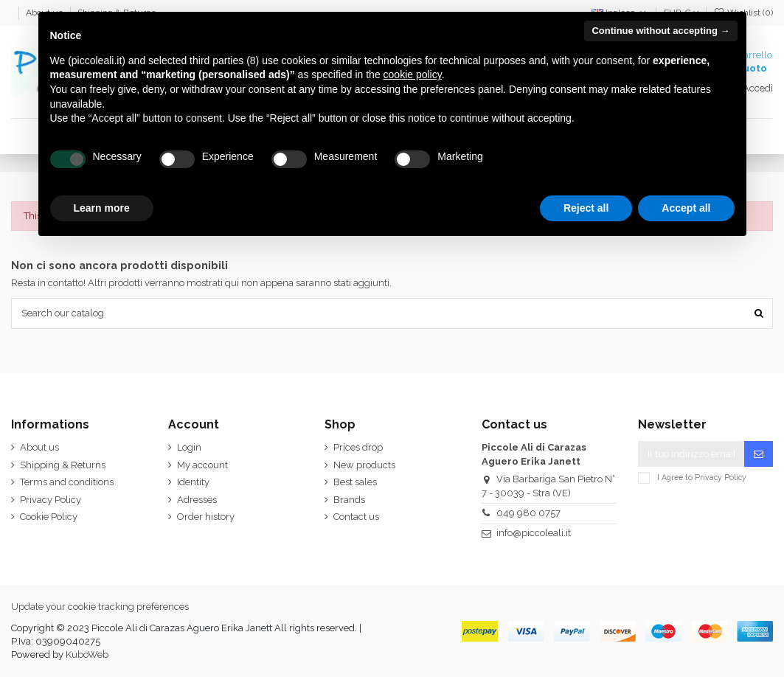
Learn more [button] (102, 208)
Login (189, 447)
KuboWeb (87, 655)
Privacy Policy (51, 500)
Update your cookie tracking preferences (100, 607)
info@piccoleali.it (534, 533)
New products (364, 465)
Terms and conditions (67, 482)
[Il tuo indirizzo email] (691, 454)
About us (39, 447)
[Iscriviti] (759, 454)
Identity (193, 482)
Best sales (355, 482)
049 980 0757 (528, 513)
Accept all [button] (686, 208)
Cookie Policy (49, 517)
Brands (349, 500)
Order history (206, 517)
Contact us (356, 517)
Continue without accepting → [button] (660, 31)
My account (202, 465)
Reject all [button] (586, 208)
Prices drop (358, 447)
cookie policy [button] (413, 74)
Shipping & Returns (63, 465)
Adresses (197, 500)
